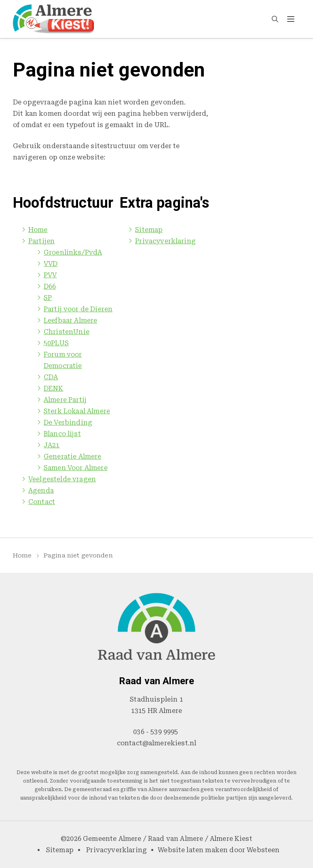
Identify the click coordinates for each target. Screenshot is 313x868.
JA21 (52, 445)
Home (38, 230)
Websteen (263, 850)
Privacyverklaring (165, 241)
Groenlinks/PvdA (73, 252)
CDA (51, 377)
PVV (50, 275)
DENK (54, 388)
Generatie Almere (73, 456)
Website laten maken (193, 850)
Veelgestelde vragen (62, 479)
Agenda (41, 490)
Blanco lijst (62, 434)
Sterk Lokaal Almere (77, 411)
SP (48, 298)
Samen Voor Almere (76, 468)
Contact (42, 502)
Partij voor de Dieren (78, 309)
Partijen (41, 241)
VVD (51, 264)
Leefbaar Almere (70, 320)
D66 (50, 286)
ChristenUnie (67, 332)
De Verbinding (68, 422)
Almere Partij (65, 400)
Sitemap (149, 230)
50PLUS (56, 343)
